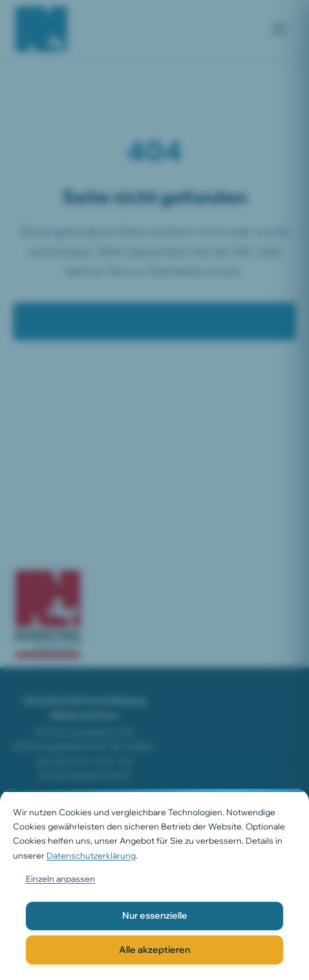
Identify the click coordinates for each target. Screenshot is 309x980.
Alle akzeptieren (154, 950)
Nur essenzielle (155, 915)
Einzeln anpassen (60, 879)
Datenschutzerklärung (91, 855)
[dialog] (154, 884)
